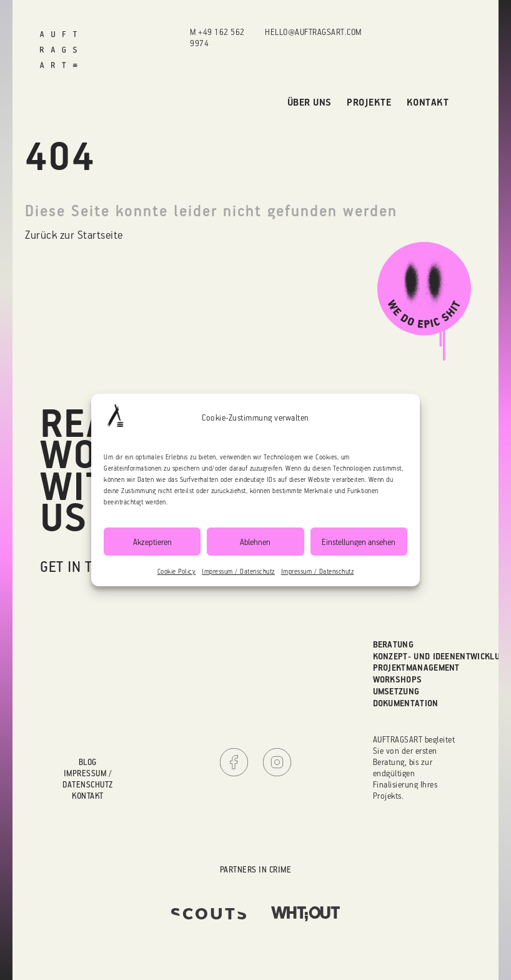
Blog (88, 762)
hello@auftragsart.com (313, 32)
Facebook (234, 762)
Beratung (394, 644)
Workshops (398, 679)
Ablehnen (255, 542)
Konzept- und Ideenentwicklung (442, 656)
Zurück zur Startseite (74, 234)
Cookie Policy (177, 571)
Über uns (310, 102)
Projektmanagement (416, 667)
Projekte (369, 102)
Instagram (277, 762)
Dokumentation (406, 703)
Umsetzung (396, 691)
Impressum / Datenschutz (238, 571)
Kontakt (428, 102)
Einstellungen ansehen (359, 542)
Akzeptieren (152, 542)
